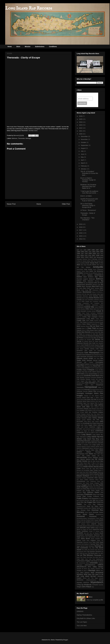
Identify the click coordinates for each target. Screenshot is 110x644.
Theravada (21, 138)
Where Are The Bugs (90, 578)
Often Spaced (99, 478)
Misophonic (80, 465)
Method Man (90, 459)
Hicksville (87, 390)
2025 (81, 119)
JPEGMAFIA (80, 409)
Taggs (78, 546)
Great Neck (95, 375)
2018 (81, 227)
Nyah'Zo (79, 478)
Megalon (96, 458)
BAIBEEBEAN (99, 275)
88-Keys (95, 259)
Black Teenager (87, 286)
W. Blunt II (85, 571)
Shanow (85, 526)
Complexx (80, 315)
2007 (94, 255)
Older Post (66, 204)
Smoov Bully (99, 531)
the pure (85, 553)
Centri (96, 307)
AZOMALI (80, 273)
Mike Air (90, 461)
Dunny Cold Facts (97, 349)
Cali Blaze (91, 300)
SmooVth (80, 533)
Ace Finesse (97, 261)
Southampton (89, 535)
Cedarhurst (80, 305)
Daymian (83, 326)
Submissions (40, 47)
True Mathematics (98, 559)
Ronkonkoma (100, 514)
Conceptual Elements (91, 315)
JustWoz (82, 410)
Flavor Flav (80, 366)
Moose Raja (85, 469)
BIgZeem (91, 283)
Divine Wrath (94, 332)
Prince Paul (81, 496)
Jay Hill (99, 399)
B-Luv (95, 273)
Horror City (92, 391)
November (84, 139)
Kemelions (100, 416)
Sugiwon (93, 540)
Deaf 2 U (84, 328)
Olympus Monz (94, 480)
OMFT (101, 480)
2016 (81, 233)
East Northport (87, 355)
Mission (28, 47)
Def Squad (100, 328)
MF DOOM (99, 459)
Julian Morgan (92, 409)
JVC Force (88, 410)
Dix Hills (101, 332)
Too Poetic (83, 557)
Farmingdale (99, 362)
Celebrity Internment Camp (94, 305)
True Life (88, 559)
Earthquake (80, 353)
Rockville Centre (98, 512)
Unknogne (79, 565)
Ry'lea (78, 520)
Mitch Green (95, 465)
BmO (83, 290)
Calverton (96, 300)
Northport (86, 476)
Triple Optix (80, 559)
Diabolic (79, 330)
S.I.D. (92, 520)
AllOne (94, 265)
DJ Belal (79, 334)
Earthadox (100, 351)
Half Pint (100, 381)
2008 (98, 255)
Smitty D (92, 531)
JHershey (80, 403)
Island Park (86, 398)
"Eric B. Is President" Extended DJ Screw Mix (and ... (89, 173)
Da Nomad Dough (98, 322)
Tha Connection (82, 548)
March (83, 163)
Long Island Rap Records (29, 8)
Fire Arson (92, 364)
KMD (101, 421)
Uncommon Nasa (84, 563)
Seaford (88, 522)
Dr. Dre (80, 347)
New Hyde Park (81, 472)
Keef (78, 416)
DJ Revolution (87, 338)
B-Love (91, 273)
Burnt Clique (86, 298)
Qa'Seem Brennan (84, 501)
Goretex (86, 374)
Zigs (93, 587)
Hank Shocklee (90, 383)
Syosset (93, 544)
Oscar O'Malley (95, 483)
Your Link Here (82, 626)
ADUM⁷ (87, 263)
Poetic (98, 491)
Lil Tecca (91, 431)
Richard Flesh (86, 510)
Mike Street (84, 463)
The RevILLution (93, 553)
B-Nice (99, 273)
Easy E (101, 355)
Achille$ (83, 263)
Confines (101, 315)
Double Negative (95, 345)
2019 (81, 224)
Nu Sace (95, 476)
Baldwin (79, 277)
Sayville (84, 522)
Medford (90, 458)
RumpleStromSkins (82, 518)
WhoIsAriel (80, 580)
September (85, 145)
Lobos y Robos (99, 433)
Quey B (98, 501)
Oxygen (84, 485)
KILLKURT (80, 421)
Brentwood (87, 292)
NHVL (87, 472)
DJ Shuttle (100, 338)
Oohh (87, 483)
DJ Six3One (80, 340)
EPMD (91, 358)
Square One (84, 537)
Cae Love (85, 300)
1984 (85, 250)
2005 (86, 256)
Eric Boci (97, 359)
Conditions (53, 47)
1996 (78, 253)
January (84, 169)
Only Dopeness (91, 481)
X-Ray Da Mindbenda (84, 585)
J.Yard (102, 398)
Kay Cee (94, 414)
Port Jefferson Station (91, 492)
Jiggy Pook (86, 403)
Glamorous (100, 372)
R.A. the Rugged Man (88, 502)
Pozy (94, 494)
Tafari (101, 544)
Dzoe (91, 351)
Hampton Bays (81, 383)
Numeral (101, 476)
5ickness (85, 259)
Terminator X (99, 546)
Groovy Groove (85, 379)
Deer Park (92, 328)
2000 (94, 253)
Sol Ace (86, 533)
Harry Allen (89, 385)
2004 (82, 255)
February (84, 166)
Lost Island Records (91, 443)
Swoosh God (80, 544)
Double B (87, 345)
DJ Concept (86, 334)
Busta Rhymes (94, 298)
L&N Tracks (84, 425)
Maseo (89, 452)
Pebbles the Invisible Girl (96, 487)
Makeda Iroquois (86, 447)
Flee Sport (87, 366)
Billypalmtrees (81, 285)
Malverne (79, 448)
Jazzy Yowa (86, 401)
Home (10, 47)
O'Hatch (84, 478)
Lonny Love (80, 443)
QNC (91, 501)
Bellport (79, 281)
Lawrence (92, 427)
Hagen (83, 381)
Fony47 (92, 368)
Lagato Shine (92, 425)
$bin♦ (91, 597)
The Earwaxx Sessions (94, 551)
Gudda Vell (94, 379)
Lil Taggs (84, 431)
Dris (96, 347)
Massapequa (99, 452)
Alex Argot (84, 265)
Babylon (90, 275)
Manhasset (86, 448)
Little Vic (86, 433)
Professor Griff (98, 496)
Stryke (93, 539)
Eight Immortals (82, 356)
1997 (82, 254)
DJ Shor (94, 338)
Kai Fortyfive (93, 412)
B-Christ (86, 273)
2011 (83, 257)
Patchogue (85, 487)
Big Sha (86, 283)
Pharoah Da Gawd (95, 489)
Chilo (87, 309)
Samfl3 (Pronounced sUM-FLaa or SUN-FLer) (89, 200)
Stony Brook (85, 539)
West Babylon (85, 573)
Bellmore (15, 138)
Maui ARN (97, 454)
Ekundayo (90, 356)
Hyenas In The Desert (91, 396)
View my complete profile (95, 600)
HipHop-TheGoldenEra (84, 615)
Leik (84, 429)
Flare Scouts (99, 364)
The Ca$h (84, 550)
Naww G (101, 470)
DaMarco (79, 324)
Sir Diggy (84, 529)
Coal (83, 313)
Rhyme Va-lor (96, 508)
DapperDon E (95, 324)
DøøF (83, 345)
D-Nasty (101, 320)
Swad (101, 542)
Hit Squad (93, 390)
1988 (101, 250)
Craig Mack (90, 319)
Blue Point (87, 288)
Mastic (91, 454)
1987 (97, 250)
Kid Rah (96, 420)
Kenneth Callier (87, 418)
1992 (90, 252)
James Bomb (80, 399)
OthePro (79, 485)
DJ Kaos (83, 336)
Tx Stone (100, 561)
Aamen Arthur (86, 261)
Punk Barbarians (94, 499)
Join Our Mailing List (86, 95)
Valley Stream (98, 567)
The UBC (101, 553)
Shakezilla (79, 526)
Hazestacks (80, 387)
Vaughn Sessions (95, 569)
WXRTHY (86, 583)
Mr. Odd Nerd (94, 469)
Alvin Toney (100, 265)
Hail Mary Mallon (91, 381)
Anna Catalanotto (98, 269)
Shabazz (100, 524)
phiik (102, 489)
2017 (81, 230)
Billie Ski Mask (99, 283)
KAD (86, 412)
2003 (78, 256)
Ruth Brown (100, 518)
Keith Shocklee (92, 416)
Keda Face (100, 414)
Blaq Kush (95, 286)
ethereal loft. (82, 362)
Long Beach (86, 434)
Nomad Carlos (85, 474)
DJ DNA (93, 334)
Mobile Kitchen (88, 467)
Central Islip (89, 307)
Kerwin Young (81, 420)
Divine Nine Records (84, 332)
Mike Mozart (96, 461)
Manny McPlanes (94, 448)
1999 (90, 253)
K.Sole (82, 412)
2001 (98, 254)
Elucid (86, 358)
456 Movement (98, 257)
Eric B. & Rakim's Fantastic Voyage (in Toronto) (88, 180)
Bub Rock (90, 294)
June (83, 154)
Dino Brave (90, 330)
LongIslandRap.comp (97, 441)
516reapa (79, 259)
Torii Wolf (95, 557)
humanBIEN (100, 391)
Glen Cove (80, 374)
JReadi (86, 409)
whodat (101, 578)
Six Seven (89, 529)
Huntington (80, 393)
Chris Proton (100, 309)
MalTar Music (99, 447)
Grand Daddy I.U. (94, 374)
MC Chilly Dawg (89, 456)
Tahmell (83, 546)
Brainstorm (95, 290)
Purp (100, 499)
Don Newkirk (100, 343)
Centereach (80, 307)
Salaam (96, 520)
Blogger (66, 640)
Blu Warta (80, 288)
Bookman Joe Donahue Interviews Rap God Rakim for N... (88, 186)
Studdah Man (99, 539)
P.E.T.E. (90, 485)
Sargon (79, 522)
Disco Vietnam (99, 330)
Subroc (79, 540)
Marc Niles (95, 450)
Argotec (79, 271)
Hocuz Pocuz (100, 390)
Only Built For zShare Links (86, 618)
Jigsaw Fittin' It (95, 403)
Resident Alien (87, 508)
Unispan (101, 563)
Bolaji (87, 290)
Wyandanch (97, 582)
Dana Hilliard (86, 324)
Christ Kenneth (81, 311)
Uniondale (94, 563)
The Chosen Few (92, 550)
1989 (78, 252)
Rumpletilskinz (92, 518)
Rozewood (93, 516)
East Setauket (95, 355)
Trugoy (88, 561)
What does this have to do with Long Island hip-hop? (90, 575)
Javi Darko (87, 399)
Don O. (79, 345)
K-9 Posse (99, 410)
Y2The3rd (95, 585)
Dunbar (87, 349)
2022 (81, 128)
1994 (98, 252)
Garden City (80, 372)
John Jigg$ (94, 405)
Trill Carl (101, 557)
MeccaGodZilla (82, 457)
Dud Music (80, 349)
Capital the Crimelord (92, 301)
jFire (102, 401)
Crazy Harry (99, 319)
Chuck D (100, 311)
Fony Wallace (86, 368)
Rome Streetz (88, 514)
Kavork (88, 414)
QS (94, 500)
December (84, 136)
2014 (81, 239)
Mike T (90, 463)
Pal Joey (95, 485)
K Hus (94, 410)
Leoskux (93, 429)
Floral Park (97, 366)
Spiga (78, 537)
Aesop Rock (94, 263)
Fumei (97, 370)
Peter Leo (80, 489)
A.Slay (78, 261)
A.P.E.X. (101, 259)
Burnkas (79, 298)
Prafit (98, 494)
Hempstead (91, 387)
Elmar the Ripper (98, 356)
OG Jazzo (80, 480)
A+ (81, 261)
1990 (82, 252)
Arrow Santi (85, 271)
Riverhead (95, 510)
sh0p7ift (94, 524)
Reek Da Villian (93, 506)
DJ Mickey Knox (98, 336)
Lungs (94, 445)
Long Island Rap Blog (91, 439)
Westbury (80, 574)
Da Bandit (90, 322)
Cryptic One (81, 320)
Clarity (79, 313)
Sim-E (79, 529)
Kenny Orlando (98, 418)
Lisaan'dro (80, 433)
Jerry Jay (98, 401)
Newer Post (11, 204)
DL (93, 341)
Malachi (93, 447)
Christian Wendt (91, 311)
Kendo (79, 418)
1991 (86, 252)
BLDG (101, 286)
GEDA (94, 372)
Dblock (88, 326)
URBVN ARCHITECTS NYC (90, 566)
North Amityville (94, 474)
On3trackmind (81, 481)
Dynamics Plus (82, 351)
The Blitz (92, 548)
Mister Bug (88, 465)
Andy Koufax (88, 269)
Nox (91, 476)
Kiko (102, 420)
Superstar (80, 542)
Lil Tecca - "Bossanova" (88, 210)
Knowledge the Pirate (89, 423)
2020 (81, 134)
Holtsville (85, 391)
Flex (92, 366)
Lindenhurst (99, 431)
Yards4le (101, 585)
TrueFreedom (81, 561)
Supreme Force (88, 542)
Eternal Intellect (98, 360)
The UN (79, 555)
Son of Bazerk (94, 533)
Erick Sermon (87, 360)
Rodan (79, 514)
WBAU (98, 571)
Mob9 (102, 465)
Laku (78, 427)
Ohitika (86, 480)
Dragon (84, 347)
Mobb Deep (80, 467)
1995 (101, 252)
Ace (92, 261)
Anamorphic (80, 269)
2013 (91, 257)
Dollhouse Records (83, 343)
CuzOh (96, 320)
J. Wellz (96, 398)
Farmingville (80, 364)
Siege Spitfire (91, 528)
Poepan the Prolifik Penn (86, 491)
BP (90, 290)
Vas (89, 569)
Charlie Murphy (81, 309)
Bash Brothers (88, 277)
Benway (97, 281)
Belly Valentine (88, 281)
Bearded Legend (82, 279)
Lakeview (100, 425)
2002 (102, 254)
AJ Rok (101, 263)
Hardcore (79, 385)
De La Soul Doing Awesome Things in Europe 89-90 (88, 205)
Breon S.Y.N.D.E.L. (98, 292)
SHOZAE (83, 528)
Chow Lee (93, 309)
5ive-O (90, 259)
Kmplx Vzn (80, 423)
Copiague (95, 317)
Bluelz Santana (95, 288)
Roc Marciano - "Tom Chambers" (87, 219)
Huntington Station (92, 393)
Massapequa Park (82, 454)
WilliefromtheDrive (91, 580)
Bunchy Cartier (98, 296)
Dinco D (84, 330)
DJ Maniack (89, 336)
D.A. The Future (82, 322)
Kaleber (101, 412)
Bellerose (92, 279)
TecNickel (91, 546)
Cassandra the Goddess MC (93, 303)
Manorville (88, 450)
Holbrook (79, 391)
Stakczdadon (92, 537)
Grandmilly (87, 375)
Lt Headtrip (85, 445)
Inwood (79, 398)
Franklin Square (99, 368)
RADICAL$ (100, 502)
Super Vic (100, 540)
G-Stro (101, 370)
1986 (93, 250)
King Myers (88, 421)
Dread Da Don (90, 347)
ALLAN (89, 265)
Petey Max (86, 489)
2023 (81, 125)
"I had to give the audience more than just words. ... (89, 192)
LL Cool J (92, 433)
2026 (81, 116)
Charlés (101, 307)
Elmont (79, 358)
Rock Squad (89, 512)
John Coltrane (85, 405)
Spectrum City (99, 535)
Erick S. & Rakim (86, 196)
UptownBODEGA (90, 565)
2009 (102, 256)
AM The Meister (84, 267)
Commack (100, 313)
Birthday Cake (97, 285)
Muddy (101, 469)
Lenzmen (88, 429)
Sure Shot (96, 542)
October (84, 142)
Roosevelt (81, 516)
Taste (87, 546)
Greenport (94, 377)
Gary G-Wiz (88, 372)
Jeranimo (93, 401)
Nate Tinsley (94, 470)
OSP (102, 483)
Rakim (79, 504)
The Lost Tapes (82, 622)
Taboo (97, 544)
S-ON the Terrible (85, 520)
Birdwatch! (89, 285)
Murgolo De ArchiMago (83, 470)
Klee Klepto (95, 421)
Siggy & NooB (99, 528)
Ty (77, 563)
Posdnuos (88, 494)
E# (95, 351)
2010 (78, 257)
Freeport (91, 370)
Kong (98, 423)
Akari (78, 265)
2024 (81, 122)
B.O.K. (84, 275)
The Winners (88, 555)
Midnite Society (82, 461)
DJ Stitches (96, 339)
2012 (87, 257)
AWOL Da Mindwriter (96, 271)
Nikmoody (100, 472)
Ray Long (87, 504)
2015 (81, 236)
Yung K (79, 587)
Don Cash (92, 343)
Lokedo (79, 435)
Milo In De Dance (98, 463)
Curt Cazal (90, 320)
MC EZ (100, 456)
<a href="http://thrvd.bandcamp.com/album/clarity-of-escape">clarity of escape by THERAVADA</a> (38, 93)
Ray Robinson (98, 504)
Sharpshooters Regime (93, 526)
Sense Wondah (95, 522)
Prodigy (89, 496)
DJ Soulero (88, 340)
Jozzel (101, 407)
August (83, 148)
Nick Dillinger (93, 472)
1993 (94, 252)
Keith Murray (84, 416)
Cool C (79, 317)
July (82, 151)
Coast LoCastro (91, 313)
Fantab (91, 362)
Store (18, 47)
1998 (86, 254)
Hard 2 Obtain (99, 383)
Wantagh (28, 138)
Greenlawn (87, 377)
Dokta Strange (99, 341)
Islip (92, 398)
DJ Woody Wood (87, 341)
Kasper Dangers (81, 414)
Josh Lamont (95, 407)
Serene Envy (85, 524)
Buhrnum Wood (87, 296)
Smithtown (85, 531)
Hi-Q (83, 390)
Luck (90, 445)
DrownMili (100, 347)
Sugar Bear (86, 540)
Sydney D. (87, 544)
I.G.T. (102, 396)
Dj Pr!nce (80, 338)
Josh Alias (86, 407)
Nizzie (78, 474)
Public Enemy (82, 498)
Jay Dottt (94, 399)
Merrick (83, 459)
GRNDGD (80, 611)
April (82, 160)
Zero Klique (87, 587)
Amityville (98, 267)
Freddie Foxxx (82, 370)
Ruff (102, 516)
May (82, 157)
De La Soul (95, 326)
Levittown (98, 429)
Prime (101, 494)
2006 (90, 256)
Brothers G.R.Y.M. (82, 294)
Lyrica (98, 445)
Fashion (87, 364)
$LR (78, 250)
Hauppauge (100, 385)
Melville (101, 458)
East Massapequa (92, 353)
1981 (81, 250)
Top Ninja (89, 557)
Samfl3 (101, 520)
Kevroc (89, 420)
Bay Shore (99, 277)
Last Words (85, 427)
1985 (89, 250)
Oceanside (90, 478)
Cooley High (86, 317)
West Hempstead (97, 573)
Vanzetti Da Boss (82, 569)
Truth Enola (94, 561)
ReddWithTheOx (81, 506)
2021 (81, 131)
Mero (78, 459)
